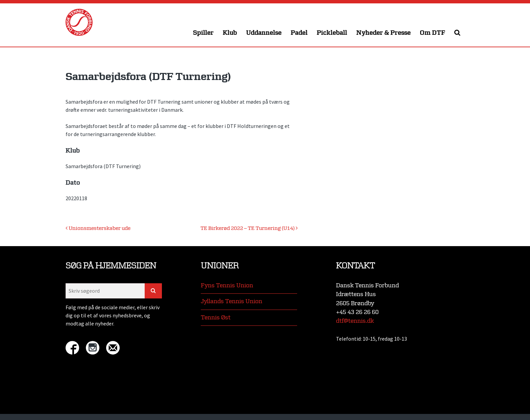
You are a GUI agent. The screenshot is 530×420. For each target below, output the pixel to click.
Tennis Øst (216, 318)
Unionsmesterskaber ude (98, 228)
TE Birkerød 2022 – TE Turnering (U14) (249, 228)
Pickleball (332, 33)
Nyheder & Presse (383, 33)
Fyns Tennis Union (227, 285)
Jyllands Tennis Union (232, 301)
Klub (230, 33)
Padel (299, 33)
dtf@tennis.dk (355, 321)
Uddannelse (264, 33)
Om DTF (432, 33)
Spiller (203, 33)
